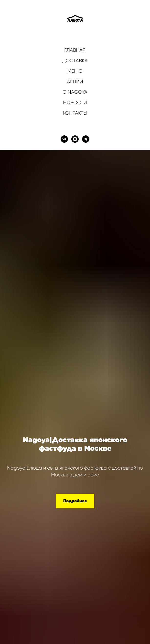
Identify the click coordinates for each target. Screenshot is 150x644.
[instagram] (75, 139)
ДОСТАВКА (75, 61)
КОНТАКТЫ (75, 113)
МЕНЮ (75, 71)
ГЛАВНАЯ (75, 50)
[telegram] (86, 139)
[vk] (64, 139)
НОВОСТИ (75, 103)
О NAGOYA (75, 92)
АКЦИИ (75, 82)
